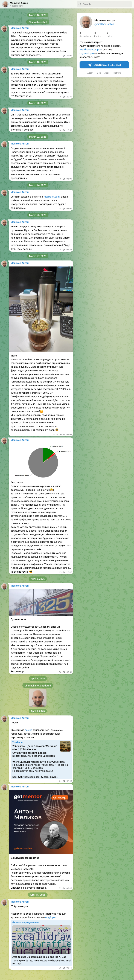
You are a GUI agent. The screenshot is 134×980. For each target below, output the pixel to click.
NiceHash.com (52, 197)
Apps (107, 73)
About (90, 73)
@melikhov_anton (104, 24)
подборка (51, 917)
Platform (117, 73)
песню (28, 730)
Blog (99, 73)
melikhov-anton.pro (90, 50)
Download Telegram (104, 65)
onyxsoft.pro (87, 53)
